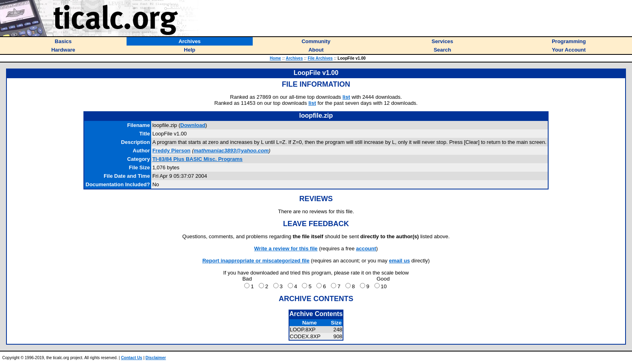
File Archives (320, 58)
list (346, 97)
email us (399, 261)
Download (193, 125)
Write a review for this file (286, 249)
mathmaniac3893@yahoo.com (231, 151)
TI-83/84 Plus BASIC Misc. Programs (197, 159)
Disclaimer (156, 358)
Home (275, 58)
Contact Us (132, 358)
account (366, 249)
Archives (294, 58)
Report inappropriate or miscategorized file (256, 261)
